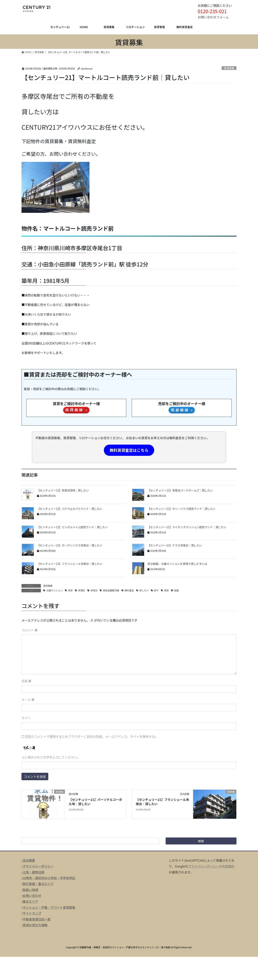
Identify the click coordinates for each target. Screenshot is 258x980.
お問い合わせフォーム (213, 17)
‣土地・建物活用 (33, 872)
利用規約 (228, 866)
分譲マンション (54, 590)
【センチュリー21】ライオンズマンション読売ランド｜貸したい (187, 527)
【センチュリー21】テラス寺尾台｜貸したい (175, 545)
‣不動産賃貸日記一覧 (36, 919)
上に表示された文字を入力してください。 (51, 757)
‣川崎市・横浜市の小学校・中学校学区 (48, 878)
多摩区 (82, 590)
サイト (26, 718)
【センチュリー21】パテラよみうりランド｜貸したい (70, 509)
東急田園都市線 (111, 590)
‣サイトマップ (31, 913)
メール (28, 699)
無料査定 (129, 590)
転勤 (176, 590)
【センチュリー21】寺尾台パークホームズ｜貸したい (180, 490)
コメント (30, 630)
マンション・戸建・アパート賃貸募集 (49, 907)
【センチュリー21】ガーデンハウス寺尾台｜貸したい (70, 545)
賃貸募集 (229, 68)
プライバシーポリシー (204, 866)
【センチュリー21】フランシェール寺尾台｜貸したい (70, 564)
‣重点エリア (30, 901)
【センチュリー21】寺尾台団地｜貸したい (63, 490)
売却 (70, 590)
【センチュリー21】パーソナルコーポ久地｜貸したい (95, 802)
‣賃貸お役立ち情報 (34, 925)
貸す (156, 590)
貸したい (144, 590)
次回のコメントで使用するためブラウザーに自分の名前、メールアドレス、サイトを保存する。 (91, 736)
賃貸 (166, 590)
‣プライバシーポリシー (38, 866)
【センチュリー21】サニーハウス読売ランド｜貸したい (181, 509)
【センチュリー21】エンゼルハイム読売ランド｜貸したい (72, 527)
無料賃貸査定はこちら (129, 450)
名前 (27, 681)
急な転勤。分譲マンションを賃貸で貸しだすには (177, 564)
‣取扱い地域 (30, 890)
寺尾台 (94, 590)
